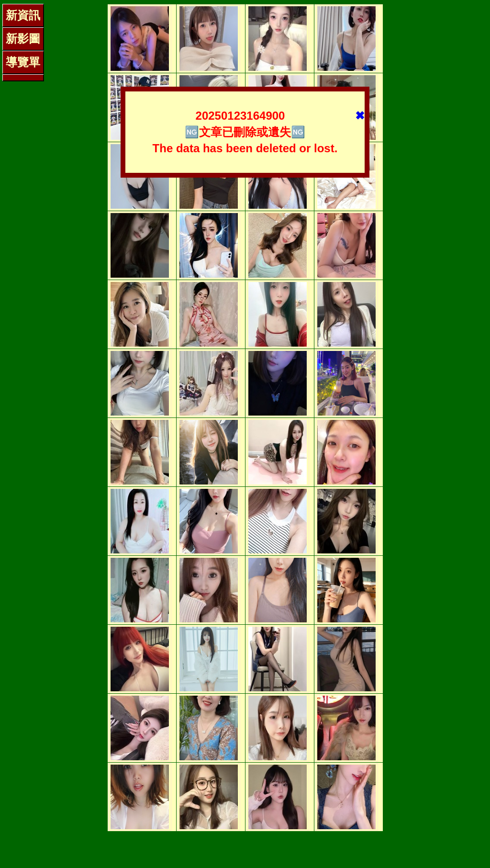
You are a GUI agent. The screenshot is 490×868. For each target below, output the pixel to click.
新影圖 (23, 39)
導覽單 (23, 62)
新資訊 (23, 15)
